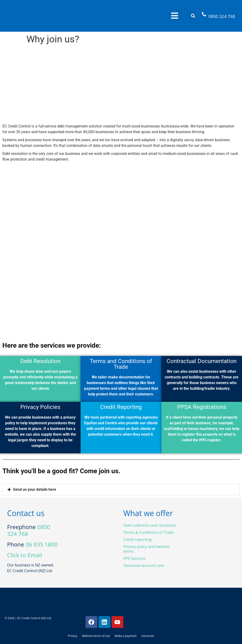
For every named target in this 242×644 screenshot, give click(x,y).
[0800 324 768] (204, 16)
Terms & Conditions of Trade (149, 532)
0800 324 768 (222, 16)
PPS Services (134, 558)
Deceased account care (144, 565)
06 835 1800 (42, 544)
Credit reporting (137, 539)
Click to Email (25, 555)
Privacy (73, 636)
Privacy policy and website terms (146, 549)
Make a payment (126, 636)
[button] (193, 16)
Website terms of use (96, 636)
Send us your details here (35, 489)
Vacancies (148, 636)
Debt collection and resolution (150, 525)
